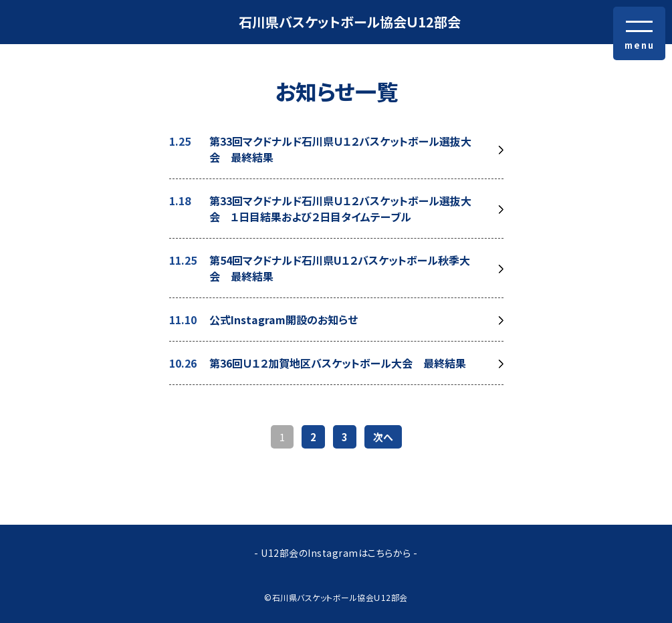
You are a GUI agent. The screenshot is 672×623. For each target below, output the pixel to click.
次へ (383, 437)
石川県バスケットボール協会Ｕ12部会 (350, 22)
